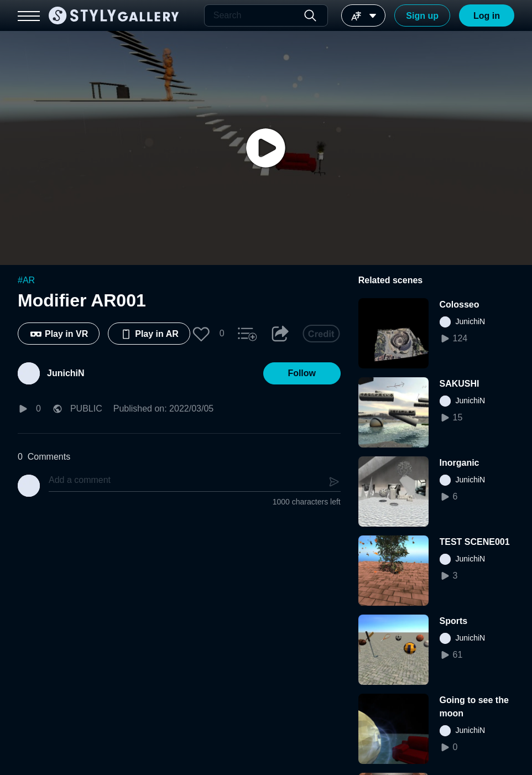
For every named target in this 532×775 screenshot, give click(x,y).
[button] (201, 334)
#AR (26, 280)
